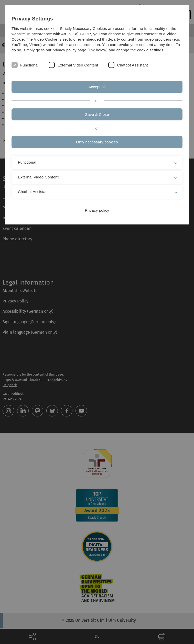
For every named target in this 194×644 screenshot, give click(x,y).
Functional (29, 65)
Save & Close (97, 114)
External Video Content (78, 65)
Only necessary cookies (97, 142)
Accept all (97, 87)
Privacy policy (97, 210)
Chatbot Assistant (132, 65)
